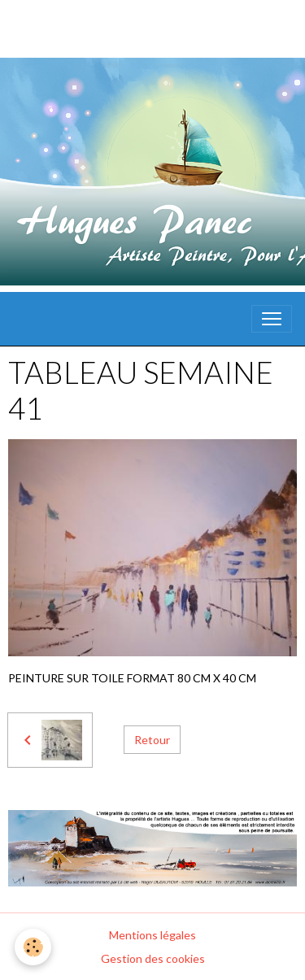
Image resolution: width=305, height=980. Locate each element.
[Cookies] (33, 947)
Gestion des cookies (153, 958)
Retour (152, 740)
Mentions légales (152, 935)
